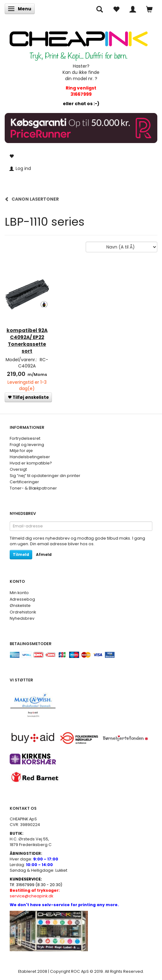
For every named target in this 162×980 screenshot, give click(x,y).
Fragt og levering (27, 445)
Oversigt (18, 469)
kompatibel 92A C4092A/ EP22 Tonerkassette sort (27, 341)
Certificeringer (24, 482)
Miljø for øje (21, 451)
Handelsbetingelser (30, 457)
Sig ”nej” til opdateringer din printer (45, 476)
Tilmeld (21, 554)
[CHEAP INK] (78, 43)
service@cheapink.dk (35, 893)
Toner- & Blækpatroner (33, 488)
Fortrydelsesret (25, 438)
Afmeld (44, 554)
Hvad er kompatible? (31, 463)
